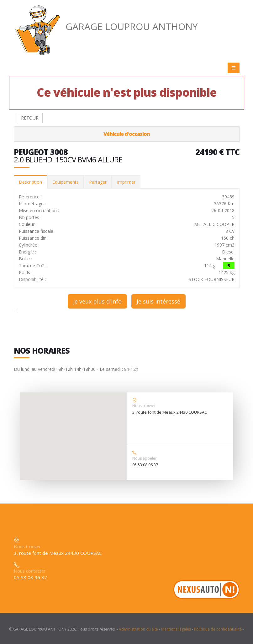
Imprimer (126, 182)
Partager (98, 182)
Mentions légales (176, 629)
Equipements (66, 182)
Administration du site (138, 629)
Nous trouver (144, 406)
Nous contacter (30, 571)
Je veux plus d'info (97, 301)
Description (30, 182)
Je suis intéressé (158, 301)
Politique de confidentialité (218, 629)
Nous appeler (145, 458)
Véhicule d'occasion (127, 134)
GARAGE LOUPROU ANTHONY (106, 26)
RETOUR (30, 118)
